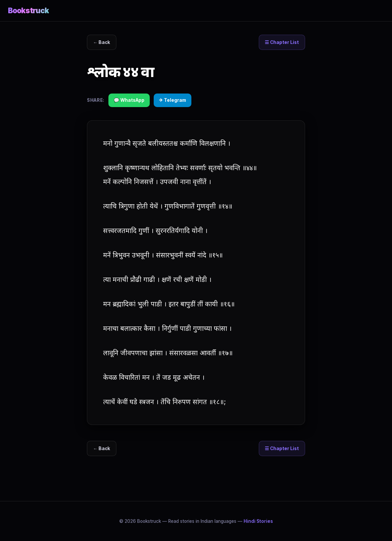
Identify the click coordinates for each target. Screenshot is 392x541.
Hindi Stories (258, 521)
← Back (102, 42)
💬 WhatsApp (129, 100)
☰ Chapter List (282, 42)
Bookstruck (28, 10)
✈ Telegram (173, 100)
